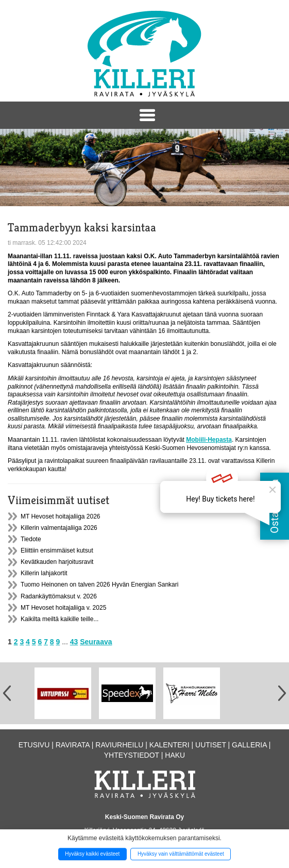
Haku (175, 755)
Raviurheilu (119, 745)
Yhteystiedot (132, 755)
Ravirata (73, 745)
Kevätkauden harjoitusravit (57, 562)
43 (74, 642)
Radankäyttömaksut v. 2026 (59, 596)
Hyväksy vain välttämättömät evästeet (181, 854)
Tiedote (31, 539)
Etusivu (34, 745)
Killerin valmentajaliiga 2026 (59, 528)
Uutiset (211, 745)
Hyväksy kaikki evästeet (92, 854)
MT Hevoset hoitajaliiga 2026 (61, 516)
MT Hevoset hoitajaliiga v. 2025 (63, 608)
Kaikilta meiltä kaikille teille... (59, 619)
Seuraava (96, 642)
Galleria (249, 745)
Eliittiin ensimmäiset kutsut (57, 550)
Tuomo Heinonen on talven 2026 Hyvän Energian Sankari (99, 585)
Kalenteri (169, 745)
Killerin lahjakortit (44, 573)
